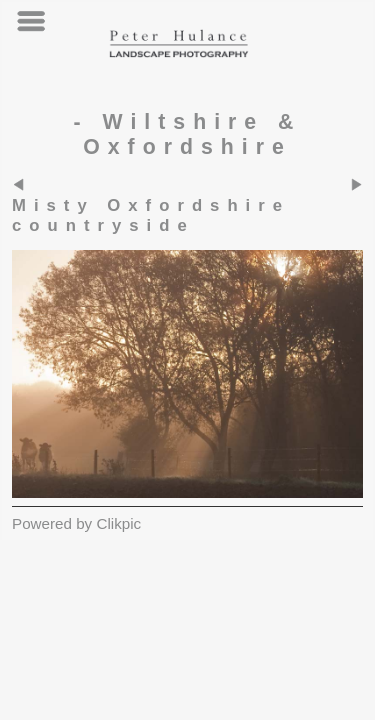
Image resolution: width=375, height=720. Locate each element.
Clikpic (118, 523)
